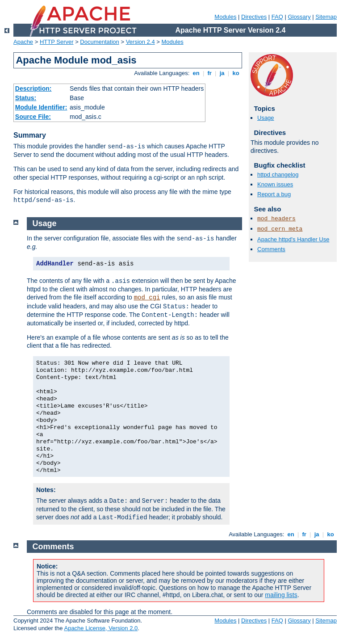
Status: (26, 98)
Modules (225, 17)
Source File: (33, 117)
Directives (254, 17)
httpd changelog (278, 175)
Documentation (99, 42)
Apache (23, 42)
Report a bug (274, 194)
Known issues (275, 184)
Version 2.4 (140, 42)
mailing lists (281, 595)
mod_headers (276, 219)
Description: (33, 88)
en (196, 73)
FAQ (277, 17)
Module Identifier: (41, 107)
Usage (266, 118)
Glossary (299, 17)
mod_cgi (147, 298)
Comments (271, 249)
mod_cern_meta (280, 229)
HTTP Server (57, 42)
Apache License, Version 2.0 (101, 628)
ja (222, 73)
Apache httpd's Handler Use (293, 239)
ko (236, 73)
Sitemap (326, 17)
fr (210, 73)
